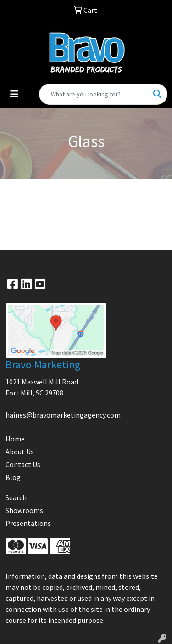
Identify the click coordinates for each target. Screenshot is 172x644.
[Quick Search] (94, 94)
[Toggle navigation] (14, 94)
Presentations (28, 523)
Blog (13, 477)
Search (16, 497)
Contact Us (23, 464)
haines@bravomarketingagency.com (63, 415)
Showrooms (24, 510)
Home (15, 439)
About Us (20, 452)
